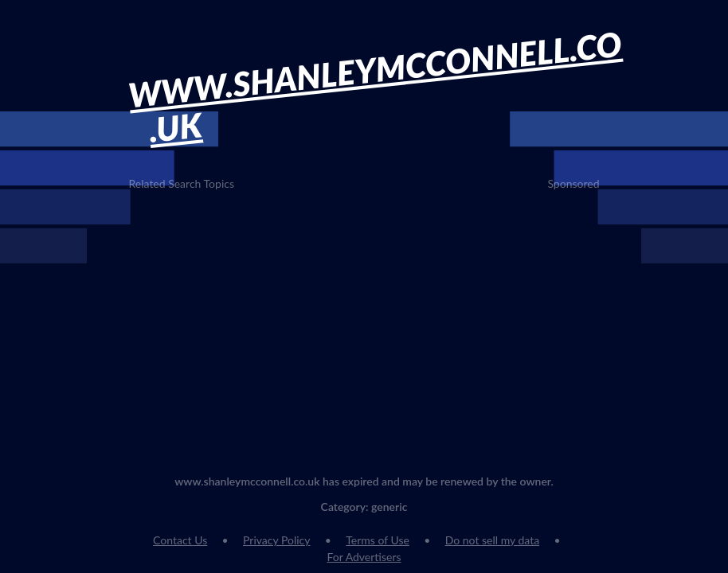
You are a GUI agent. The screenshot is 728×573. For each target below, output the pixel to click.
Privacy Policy (276, 540)
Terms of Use (378, 540)
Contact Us (180, 540)
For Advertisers (364, 557)
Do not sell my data (492, 540)
